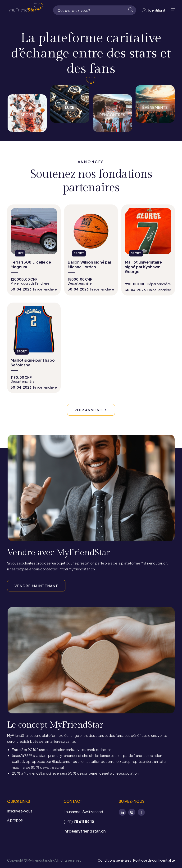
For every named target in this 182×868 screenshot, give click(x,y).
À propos (15, 820)
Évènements (155, 104)
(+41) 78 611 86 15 (79, 821)
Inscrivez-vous (20, 811)
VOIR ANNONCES (91, 410)
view (34, 250)
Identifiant (153, 10)
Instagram (132, 812)
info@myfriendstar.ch (85, 831)
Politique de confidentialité (154, 860)
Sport (27, 108)
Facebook (141, 812)
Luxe (70, 104)
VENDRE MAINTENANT (36, 586)
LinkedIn (122, 812)
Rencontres (112, 108)
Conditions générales (114, 860)
